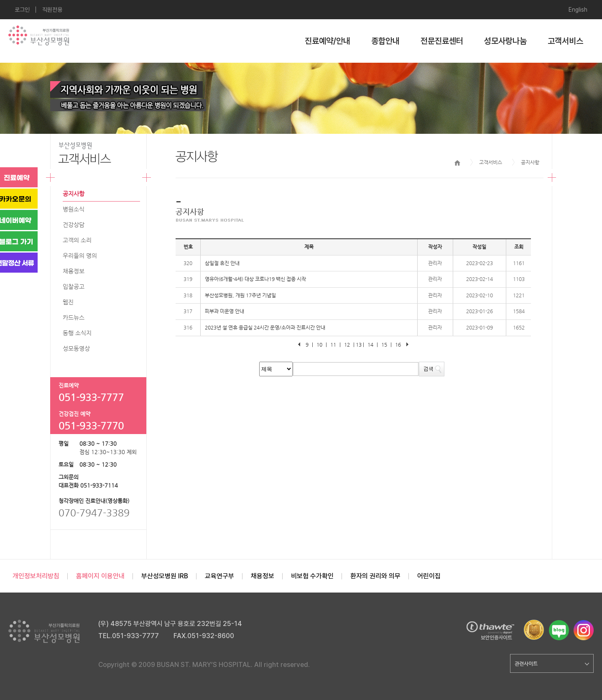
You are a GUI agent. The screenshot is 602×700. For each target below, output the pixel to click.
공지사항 (74, 194)
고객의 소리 (77, 240)
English (578, 10)
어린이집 (429, 576)
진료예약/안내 (328, 41)
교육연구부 (219, 576)
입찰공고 (74, 286)
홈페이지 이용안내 (100, 576)
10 (319, 345)
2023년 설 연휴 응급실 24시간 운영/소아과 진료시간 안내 (265, 327)
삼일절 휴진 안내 (222, 263)
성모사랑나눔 (505, 41)
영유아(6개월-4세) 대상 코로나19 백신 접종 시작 (255, 279)
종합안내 (385, 41)
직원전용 (52, 10)
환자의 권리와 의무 (375, 576)
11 (333, 345)
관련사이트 (552, 664)
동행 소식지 (77, 333)
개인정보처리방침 (36, 576)
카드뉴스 (74, 317)
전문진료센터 (442, 41)
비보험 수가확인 (312, 576)
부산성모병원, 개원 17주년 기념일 (240, 295)
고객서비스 (565, 41)
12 (347, 345)
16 (398, 345)
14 (370, 345)
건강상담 (74, 225)
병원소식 (74, 209)
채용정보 (74, 271)
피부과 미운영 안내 (224, 311)
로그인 (22, 10)
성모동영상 (76, 348)
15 (384, 345)
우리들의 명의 (80, 255)
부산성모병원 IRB (165, 576)
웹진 (68, 302)
